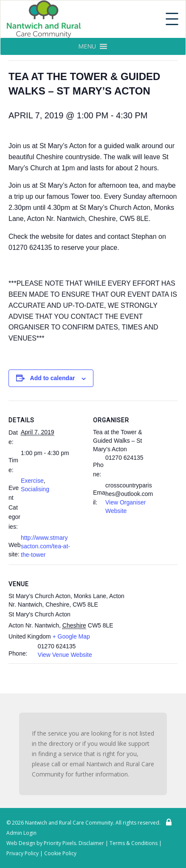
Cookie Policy (60, 853)
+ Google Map (71, 636)
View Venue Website (65, 655)
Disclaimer (91, 843)
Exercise (32, 481)
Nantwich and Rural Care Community (69, 823)
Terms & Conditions (134, 843)
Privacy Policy (23, 853)
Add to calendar (53, 378)
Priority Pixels (60, 843)
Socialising (35, 489)
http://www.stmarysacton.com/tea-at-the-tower (45, 546)
